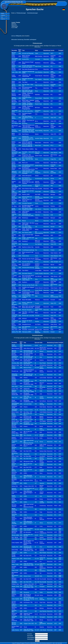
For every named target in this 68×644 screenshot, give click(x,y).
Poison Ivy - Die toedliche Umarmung (28, 156)
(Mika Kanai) (13, 179)
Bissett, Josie (14, 53)
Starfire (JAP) (26, 194)
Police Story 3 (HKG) (28, 149)
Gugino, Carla (16, 559)
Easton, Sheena (14, 95)
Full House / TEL (28, 602)
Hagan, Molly (15, 435)
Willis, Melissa (14, 470)
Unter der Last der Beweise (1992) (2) (27, 145)
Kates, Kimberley (14, 307)
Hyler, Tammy (14, 324)
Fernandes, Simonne (15, 153)
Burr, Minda (15, 537)
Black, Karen (15, 412)
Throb (25, 627)
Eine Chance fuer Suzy (28, 189)
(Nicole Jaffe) (15, 535)
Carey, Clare (13, 253)
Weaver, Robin (14, 169)
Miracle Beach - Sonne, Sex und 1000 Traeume (28, 182)
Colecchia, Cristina (15, 316)
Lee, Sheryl (15, 123)
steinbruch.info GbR (34, 643)
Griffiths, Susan (14, 417)
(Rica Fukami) (16, 348)
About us (3, 19)
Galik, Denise (15, 630)
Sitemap (18, 643)
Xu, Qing (14, 206)
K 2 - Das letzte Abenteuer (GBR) (27, 227)
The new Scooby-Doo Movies (28, 354)
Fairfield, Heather (14, 381)
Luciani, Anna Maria (15, 186)
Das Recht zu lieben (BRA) (27, 595)
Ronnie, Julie (15, 429)
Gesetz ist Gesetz (27, 186)
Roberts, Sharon (14, 391)
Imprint (23, 643)
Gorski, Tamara (14, 69)
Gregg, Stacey (14, 556)
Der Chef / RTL (28, 451)
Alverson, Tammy (14, 473)
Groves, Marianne (14, 101)
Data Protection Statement (45, 643)
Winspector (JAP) (28, 462)
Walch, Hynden (14, 166)
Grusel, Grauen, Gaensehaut (28, 360)
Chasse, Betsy (14, 445)
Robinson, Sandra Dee (15, 394)
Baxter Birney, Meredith (14, 477)
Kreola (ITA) (25, 59)
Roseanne (26, 592)
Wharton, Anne (14, 526)
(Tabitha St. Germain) (15, 357)
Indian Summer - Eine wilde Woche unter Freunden (28, 172)
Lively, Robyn (14, 270)
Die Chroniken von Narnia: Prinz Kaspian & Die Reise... (29, 543)
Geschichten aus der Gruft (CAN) (28, 351)
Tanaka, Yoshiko (14, 288)
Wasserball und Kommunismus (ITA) (28, 215)
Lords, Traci (15, 389)
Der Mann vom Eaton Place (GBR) (29, 391)
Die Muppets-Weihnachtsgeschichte (28, 169)
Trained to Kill (26, 290)
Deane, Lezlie (14, 319)
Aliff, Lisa (14, 290)
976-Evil (24, 319)
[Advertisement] (42, 25)
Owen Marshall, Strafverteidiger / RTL (28, 477)
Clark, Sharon (15, 539)
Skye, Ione (15, 330)
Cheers (26, 378)
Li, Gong (14, 79)
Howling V (25, 241)
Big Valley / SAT (28, 412)
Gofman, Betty (14, 595)
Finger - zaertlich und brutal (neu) (28, 238)
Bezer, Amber (14, 293)
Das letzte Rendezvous (28, 69)
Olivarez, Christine (14, 582)
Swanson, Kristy (14, 244)
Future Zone (25, 256)
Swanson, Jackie (14, 407)
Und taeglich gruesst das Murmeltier (28, 166)
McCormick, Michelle (15, 423)
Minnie (24, 221)
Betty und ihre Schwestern (26, 56)
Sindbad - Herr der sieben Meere (27, 279)
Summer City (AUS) (27, 262)
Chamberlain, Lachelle (15, 483)
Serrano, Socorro (14, 459)
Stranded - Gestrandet (28, 330)
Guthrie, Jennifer (14, 383)
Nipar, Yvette (15, 456)
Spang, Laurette (14, 523)
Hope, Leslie (15, 564)
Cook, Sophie (15, 543)
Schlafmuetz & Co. (29, 438)
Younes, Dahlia (14, 176)
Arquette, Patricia (14, 218)
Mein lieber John (28, 420)
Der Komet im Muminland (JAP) (27, 179)
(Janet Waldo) (14, 209)
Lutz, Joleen (14, 310)
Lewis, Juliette (14, 76)
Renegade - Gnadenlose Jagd (28, 381)
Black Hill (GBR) (27, 300)
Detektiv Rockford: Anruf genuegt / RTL (29, 371)
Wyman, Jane (14, 203)
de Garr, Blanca (14, 602)
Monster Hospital (27, 310)
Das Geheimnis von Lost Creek (29, 489)
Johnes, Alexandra (14, 265)
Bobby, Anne (14, 143)
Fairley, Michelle (14, 98)
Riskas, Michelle (14, 512)
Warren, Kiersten (14, 88)
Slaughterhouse (27, 324)
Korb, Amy (15, 386)
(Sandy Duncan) (14, 354)
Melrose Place (27, 368)
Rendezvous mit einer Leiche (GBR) (28, 293)
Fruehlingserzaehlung (28, 250)
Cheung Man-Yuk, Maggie (14, 149)
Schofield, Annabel (14, 194)
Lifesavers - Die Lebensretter (26, 76)
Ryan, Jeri (14, 397)
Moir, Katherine (14, 620)
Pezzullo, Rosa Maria (15, 159)
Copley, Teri (15, 547)
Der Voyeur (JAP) (27, 232)
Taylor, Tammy (14, 589)
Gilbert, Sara (14, 156)
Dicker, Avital (14, 91)
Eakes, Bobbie (14, 378)
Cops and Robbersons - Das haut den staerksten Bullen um (28, 126)
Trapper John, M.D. (29, 486)
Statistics (3, 15)
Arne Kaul (60, 643)
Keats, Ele (14, 420)
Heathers (25, 282)
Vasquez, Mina (14, 611)
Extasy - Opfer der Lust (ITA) (27, 303)
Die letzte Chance (27, 273)
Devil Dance (25, 134)
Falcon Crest (27, 559)
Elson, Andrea (14, 414)
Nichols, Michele (14, 624)
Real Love (25, 163)
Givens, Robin (14, 66)
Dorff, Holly (15, 550)
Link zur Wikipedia (16, 36)
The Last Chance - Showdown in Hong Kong (27, 118)
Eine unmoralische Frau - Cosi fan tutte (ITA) (28, 159)
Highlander (27, 389)
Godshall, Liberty (14, 553)
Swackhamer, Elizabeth (15, 404)
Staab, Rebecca (14, 401)
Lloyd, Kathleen (14, 451)
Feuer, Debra (13, 224)
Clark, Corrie (13, 56)
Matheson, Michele (15, 532)
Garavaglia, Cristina (15, 59)
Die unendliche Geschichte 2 (26, 265)
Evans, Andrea (14, 496)
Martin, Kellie (15, 421)
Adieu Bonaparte (27, 176)
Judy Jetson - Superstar (26, 212)
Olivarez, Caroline (14, 579)
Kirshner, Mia (15, 363)
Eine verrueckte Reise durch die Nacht (28, 276)
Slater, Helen (13, 82)
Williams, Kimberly (14, 172)
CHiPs (25, 473)
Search (2, 13)
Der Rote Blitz (27, 456)
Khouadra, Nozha (15, 230)
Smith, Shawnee (14, 197)
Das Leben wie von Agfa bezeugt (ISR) (27, 91)
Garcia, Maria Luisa (14, 63)
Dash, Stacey (14, 221)
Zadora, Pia (15, 332)
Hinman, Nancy (14, 561)
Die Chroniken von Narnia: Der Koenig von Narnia (29, 599)
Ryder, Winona (14, 282)
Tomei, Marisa (14, 85)
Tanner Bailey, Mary (15, 432)
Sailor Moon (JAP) (29, 348)
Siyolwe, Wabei (14, 285)
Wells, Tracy (13, 134)
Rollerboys (25, 218)
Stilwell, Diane (14, 464)
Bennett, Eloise (14, 250)
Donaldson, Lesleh (15, 321)
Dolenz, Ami (14, 182)
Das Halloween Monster (26, 327)
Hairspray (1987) (27, 332)
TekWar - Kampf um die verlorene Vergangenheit (27, 95)
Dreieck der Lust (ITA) (28, 316)
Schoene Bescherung (28, 268)
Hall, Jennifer (14, 259)
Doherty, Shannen (14, 489)
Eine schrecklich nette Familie (28, 529)
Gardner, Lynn (14, 300)
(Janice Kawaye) (14, 438)
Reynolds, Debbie (14, 189)
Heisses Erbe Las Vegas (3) (27, 200)
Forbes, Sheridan (14, 296)
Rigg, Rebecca (14, 192)
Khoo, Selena (14, 118)
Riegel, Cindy (15, 586)
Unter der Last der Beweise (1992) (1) (27, 143)
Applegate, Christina (15, 410)
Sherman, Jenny (14, 515)
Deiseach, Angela (14, 614)
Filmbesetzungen (21, 13)
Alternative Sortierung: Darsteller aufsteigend (24, 40)
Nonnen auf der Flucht (28, 259)
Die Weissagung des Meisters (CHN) (28, 206)
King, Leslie (15, 570)
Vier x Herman (27, 435)
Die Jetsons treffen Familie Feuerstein (27, 209)
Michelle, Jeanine (14, 506)
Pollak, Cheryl (14, 368)
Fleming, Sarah (14, 448)
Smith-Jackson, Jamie (14, 519)
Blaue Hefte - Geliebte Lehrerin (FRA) (28, 101)
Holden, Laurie (14, 104)
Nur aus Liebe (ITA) (27, 111)
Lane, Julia (15, 72)
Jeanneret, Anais (15, 111)
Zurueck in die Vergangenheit (28, 417)
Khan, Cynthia (14, 114)
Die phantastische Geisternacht (27, 88)
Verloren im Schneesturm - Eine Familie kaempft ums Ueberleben (28, 138)
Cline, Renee (13, 256)
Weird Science (28, 345)
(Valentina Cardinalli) (15, 375)
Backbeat (25, 123)
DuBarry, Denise (14, 605)
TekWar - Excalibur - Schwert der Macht (28, 104)
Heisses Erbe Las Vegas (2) (27, 197)
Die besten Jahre (28, 365)
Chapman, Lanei (14, 442)
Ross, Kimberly (14, 327)
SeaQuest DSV (28, 421)
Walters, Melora (14, 592)
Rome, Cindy (13, 313)
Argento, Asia (14, 215)
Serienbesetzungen (32, 13)
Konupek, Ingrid (14, 617)
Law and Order (28, 386)
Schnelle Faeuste (27, 203)
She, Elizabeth (14, 241)
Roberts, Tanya (14, 238)
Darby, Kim (15, 486)
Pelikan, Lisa (15, 584)
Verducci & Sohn (28, 410)
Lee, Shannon (14, 121)
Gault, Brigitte (14, 499)
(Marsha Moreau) (14, 351)
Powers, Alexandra (14, 131)
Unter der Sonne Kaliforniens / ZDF (29, 550)
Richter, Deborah (14, 426)
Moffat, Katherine (14, 509)
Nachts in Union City (28, 247)
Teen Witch (25, 270)
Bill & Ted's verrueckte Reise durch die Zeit (28, 307)
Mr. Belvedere (27, 532)
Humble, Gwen (14, 567)
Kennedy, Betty (14, 502)
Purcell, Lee (15, 371)
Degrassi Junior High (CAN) (28, 614)
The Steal (25, 82)
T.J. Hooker (27, 429)
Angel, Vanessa (14, 345)
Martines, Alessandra (15, 279)
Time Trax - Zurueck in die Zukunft (27, 397)
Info (2, 17)
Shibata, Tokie (14, 462)
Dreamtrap (25, 244)
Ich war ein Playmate (28, 53)
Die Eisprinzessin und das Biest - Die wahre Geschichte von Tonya (28, 131)
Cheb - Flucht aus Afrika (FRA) (27, 230)
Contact (14, 643)
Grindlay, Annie (14, 227)
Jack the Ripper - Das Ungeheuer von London (28, 296)
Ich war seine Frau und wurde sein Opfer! (28, 66)
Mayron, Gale (15, 365)
